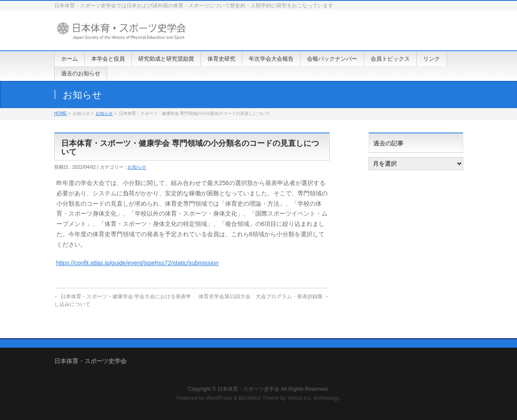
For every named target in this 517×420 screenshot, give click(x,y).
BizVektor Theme (259, 398)
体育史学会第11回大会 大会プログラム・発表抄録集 (264, 296)
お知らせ (104, 113)
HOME (61, 113)
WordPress (219, 398)
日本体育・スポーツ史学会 (248, 389)
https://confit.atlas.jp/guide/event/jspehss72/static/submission (138, 263)
